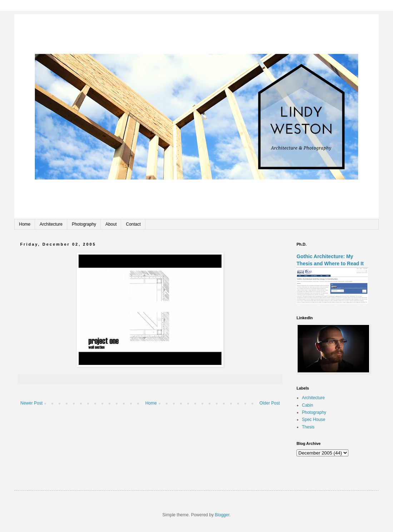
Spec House (314, 420)
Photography (84, 224)
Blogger (222, 515)
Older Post (270, 403)
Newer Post (31, 403)
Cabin (307, 405)
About (111, 224)
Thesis (308, 427)
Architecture (51, 224)
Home (25, 224)
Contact (133, 224)
